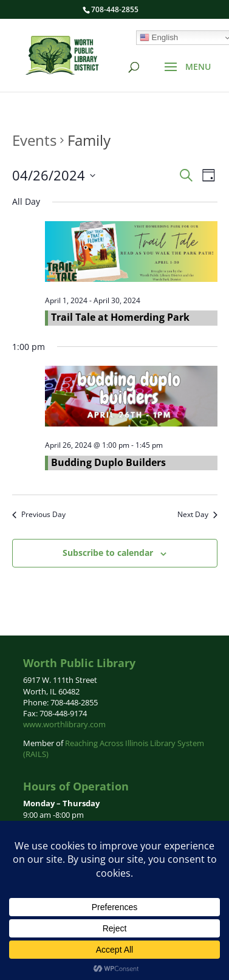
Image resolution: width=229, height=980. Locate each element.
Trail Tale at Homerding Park (120, 317)
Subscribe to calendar (108, 553)
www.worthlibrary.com (64, 724)
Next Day (197, 515)
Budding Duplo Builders (108, 462)
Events (34, 140)
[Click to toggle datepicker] (54, 175)
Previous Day (39, 515)
